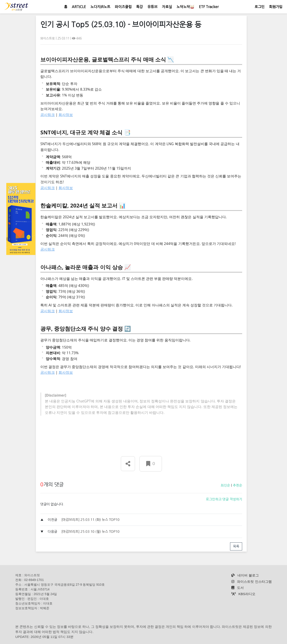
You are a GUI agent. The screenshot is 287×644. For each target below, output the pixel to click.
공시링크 (48, 115)
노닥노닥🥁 (185, 7)
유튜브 (152, 7)
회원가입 (276, 7)
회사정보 (66, 115)
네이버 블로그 (245, 575)
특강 (139, 7)
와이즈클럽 (123, 7)
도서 (238, 588)
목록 (236, 546)
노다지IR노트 (100, 7)
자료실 (167, 7)
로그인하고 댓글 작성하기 (224, 499)
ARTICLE (79, 7)
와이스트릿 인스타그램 (251, 582)
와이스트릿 (48, 38)
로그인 (260, 7)
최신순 (225, 485)
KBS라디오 (243, 594)
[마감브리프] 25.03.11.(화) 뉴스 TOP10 (90, 520)
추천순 (237, 485)
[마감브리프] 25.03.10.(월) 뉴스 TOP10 (90, 532)
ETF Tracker (209, 7)
